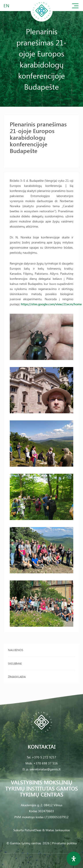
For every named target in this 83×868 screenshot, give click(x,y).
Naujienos (16, 650)
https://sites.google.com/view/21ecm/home (51, 304)
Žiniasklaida (17, 677)
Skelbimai (15, 663)
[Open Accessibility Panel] (74, 859)
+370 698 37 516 (46, 763)
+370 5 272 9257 (44, 757)
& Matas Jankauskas (56, 830)
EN (7, 5)
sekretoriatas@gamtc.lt (45, 769)
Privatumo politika (64, 843)
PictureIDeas (33, 830)
